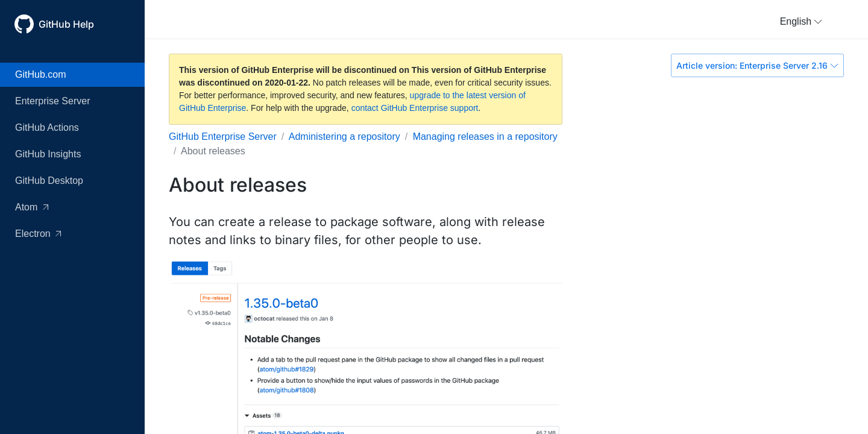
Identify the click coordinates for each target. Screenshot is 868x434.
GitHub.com (40, 74)
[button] (801, 22)
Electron (38, 234)
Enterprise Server (53, 101)
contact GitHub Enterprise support (415, 108)
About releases (213, 151)
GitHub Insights (48, 154)
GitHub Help (66, 24)
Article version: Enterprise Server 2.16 (757, 65)
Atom (32, 207)
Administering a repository (344, 137)
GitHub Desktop (49, 181)
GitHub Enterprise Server (223, 137)
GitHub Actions (47, 127)
